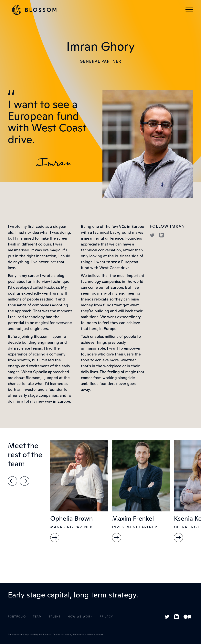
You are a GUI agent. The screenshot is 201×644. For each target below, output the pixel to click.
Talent (55, 617)
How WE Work (80, 617)
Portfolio (17, 617)
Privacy (106, 617)
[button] (189, 10)
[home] (34, 10)
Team (37, 617)
